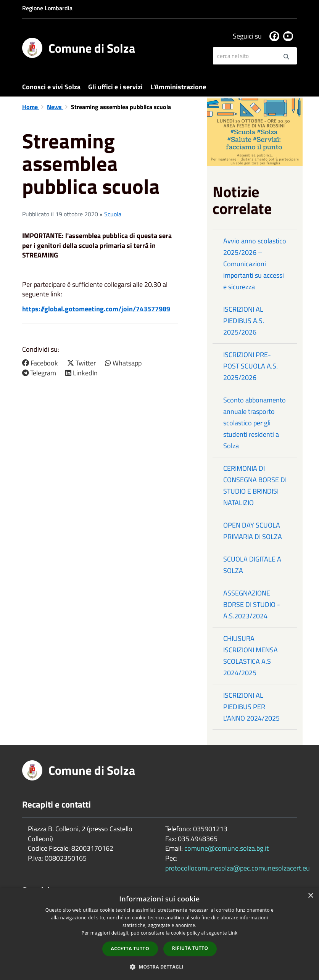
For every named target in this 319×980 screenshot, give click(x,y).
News (55, 107)
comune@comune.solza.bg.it (226, 848)
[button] (159, 966)
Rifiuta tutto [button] (190, 948)
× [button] (310, 896)
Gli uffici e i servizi (115, 87)
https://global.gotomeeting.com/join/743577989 (96, 309)
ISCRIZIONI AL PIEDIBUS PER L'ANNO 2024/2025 (251, 707)
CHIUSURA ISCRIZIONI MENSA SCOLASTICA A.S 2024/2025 (251, 656)
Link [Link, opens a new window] (233, 933)
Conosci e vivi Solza (51, 87)
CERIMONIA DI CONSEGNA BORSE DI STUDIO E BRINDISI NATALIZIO (255, 485)
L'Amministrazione (178, 87)
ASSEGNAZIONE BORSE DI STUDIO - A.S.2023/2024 (252, 604)
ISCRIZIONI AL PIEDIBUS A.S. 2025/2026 (244, 321)
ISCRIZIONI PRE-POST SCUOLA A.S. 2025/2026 (251, 366)
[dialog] (159, 934)
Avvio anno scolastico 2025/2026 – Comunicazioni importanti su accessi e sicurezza (255, 264)
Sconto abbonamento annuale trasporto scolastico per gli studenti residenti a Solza (255, 423)
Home (31, 107)
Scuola (113, 214)
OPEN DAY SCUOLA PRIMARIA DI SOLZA (253, 531)
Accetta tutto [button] (130, 949)
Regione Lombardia (47, 8)
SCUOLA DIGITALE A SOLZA (252, 565)
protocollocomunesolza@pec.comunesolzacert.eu (238, 868)
